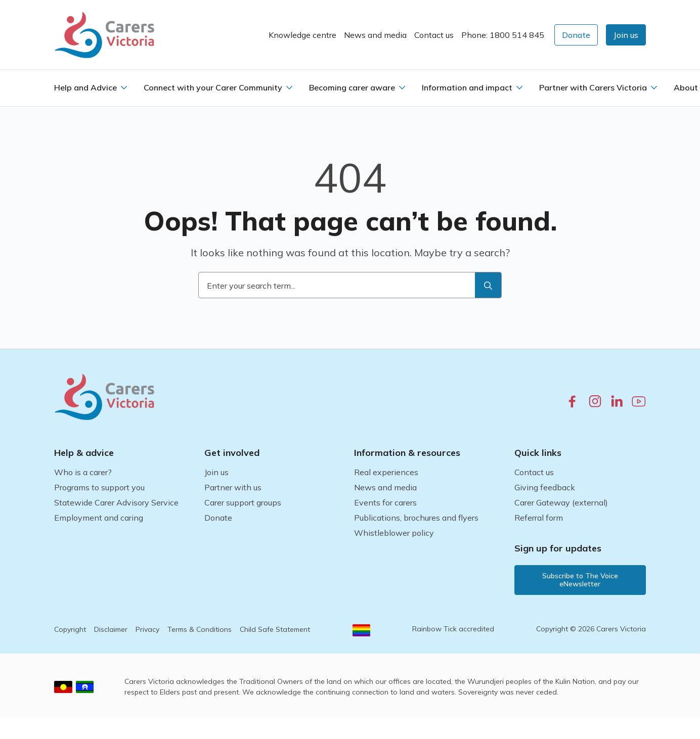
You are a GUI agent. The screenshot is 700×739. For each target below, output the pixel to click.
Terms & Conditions (200, 629)
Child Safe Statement (275, 629)
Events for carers (385, 502)
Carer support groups (243, 502)
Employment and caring (99, 518)
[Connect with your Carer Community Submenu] (289, 87)
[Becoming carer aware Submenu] (402, 87)
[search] (488, 286)
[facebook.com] (572, 401)
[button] (626, 35)
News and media (375, 35)
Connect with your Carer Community (213, 87)
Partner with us (233, 487)
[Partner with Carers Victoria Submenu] (654, 87)
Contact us (434, 35)
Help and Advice (85, 87)
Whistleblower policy (394, 533)
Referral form (539, 518)
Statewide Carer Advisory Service (116, 502)
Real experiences (386, 472)
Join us (216, 472)
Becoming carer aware (352, 87)
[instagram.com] (595, 401)
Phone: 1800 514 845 (503, 35)
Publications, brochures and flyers (416, 518)
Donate (218, 518)
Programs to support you (99, 487)
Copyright (70, 629)
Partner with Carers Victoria (593, 87)
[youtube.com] (639, 401)
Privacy (147, 629)
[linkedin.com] (617, 401)
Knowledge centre (302, 35)
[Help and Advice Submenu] (124, 87)
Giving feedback (545, 487)
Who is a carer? (83, 472)
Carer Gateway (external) (561, 502)
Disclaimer (111, 629)
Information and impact (467, 87)
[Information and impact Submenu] (519, 87)
